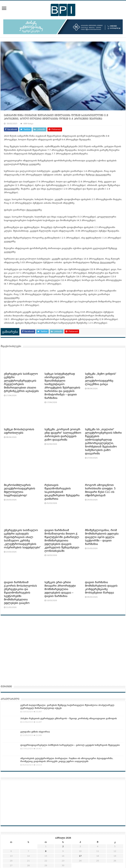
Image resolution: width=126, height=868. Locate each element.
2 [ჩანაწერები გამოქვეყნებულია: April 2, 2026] (63, 846)
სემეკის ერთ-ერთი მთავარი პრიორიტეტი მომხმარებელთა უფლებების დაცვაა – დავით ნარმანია (60, 589)
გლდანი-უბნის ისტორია (35, 732)
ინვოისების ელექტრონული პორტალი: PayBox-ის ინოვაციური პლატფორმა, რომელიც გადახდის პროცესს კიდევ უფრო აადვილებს (67, 760)
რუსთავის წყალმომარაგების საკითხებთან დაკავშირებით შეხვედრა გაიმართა (62, 492)
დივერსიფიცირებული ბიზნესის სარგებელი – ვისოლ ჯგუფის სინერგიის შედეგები (70, 745)
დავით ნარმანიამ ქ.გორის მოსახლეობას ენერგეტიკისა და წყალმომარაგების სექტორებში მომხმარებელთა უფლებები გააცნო (20, 593)
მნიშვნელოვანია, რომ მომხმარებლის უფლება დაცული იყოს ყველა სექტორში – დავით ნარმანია (102, 537)
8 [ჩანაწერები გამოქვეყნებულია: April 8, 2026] (46, 851)
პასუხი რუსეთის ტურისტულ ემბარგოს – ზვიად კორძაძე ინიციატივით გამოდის (69, 718)
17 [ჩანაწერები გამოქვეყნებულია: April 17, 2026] (80, 856)
